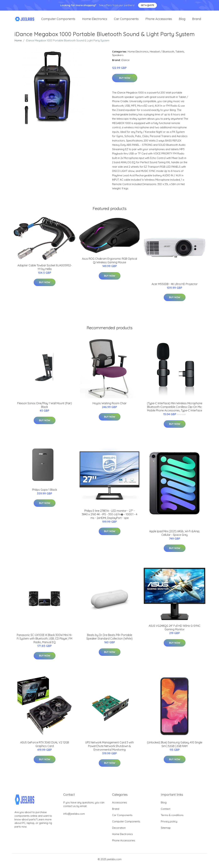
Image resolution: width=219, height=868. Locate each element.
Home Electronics (95, 20)
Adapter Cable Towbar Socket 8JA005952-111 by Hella (45, 270)
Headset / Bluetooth (162, 54)
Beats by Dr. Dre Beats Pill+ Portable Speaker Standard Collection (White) (109, 640)
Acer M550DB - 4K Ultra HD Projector (175, 287)
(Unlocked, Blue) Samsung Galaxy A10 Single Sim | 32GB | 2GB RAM (175, 747)
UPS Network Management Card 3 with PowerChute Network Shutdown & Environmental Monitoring (109, 749)
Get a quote (147, 5)
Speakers (118, 58)
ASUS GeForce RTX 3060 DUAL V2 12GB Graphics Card (45, 747)
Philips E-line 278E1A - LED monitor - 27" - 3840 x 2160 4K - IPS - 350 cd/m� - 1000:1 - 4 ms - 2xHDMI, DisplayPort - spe (109, 517)
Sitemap (166, 831)
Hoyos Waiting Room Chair (110, 406)
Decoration (119, 831)
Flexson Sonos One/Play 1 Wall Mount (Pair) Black (45, 408)
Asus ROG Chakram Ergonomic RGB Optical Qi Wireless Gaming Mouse (109, 263)
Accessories (120, 805)
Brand (197, 20)
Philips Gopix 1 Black (45, 493)
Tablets (180, 54)
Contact (166, 812)
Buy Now (125, 81)
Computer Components (58, 20)
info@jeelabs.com (74, 817)
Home (18, 43)
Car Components (126, 20)
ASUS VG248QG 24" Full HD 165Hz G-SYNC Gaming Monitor (175, 631)
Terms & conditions (172, 818)
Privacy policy (169, 824)
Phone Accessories (159, 20)
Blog (182, 20)
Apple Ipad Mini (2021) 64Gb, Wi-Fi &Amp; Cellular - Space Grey (175, 536)
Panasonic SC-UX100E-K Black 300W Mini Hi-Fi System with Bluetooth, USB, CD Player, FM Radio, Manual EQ (44, 642)
